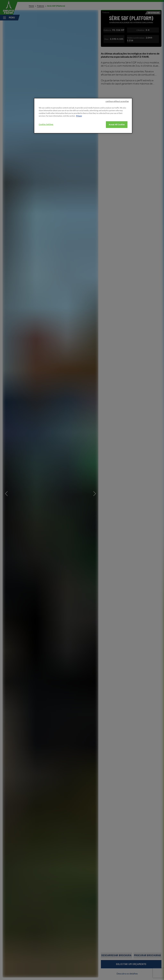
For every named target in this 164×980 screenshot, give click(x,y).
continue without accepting (117, 101)
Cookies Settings (46, 124)
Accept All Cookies (117, 124)
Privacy (79, 116)
